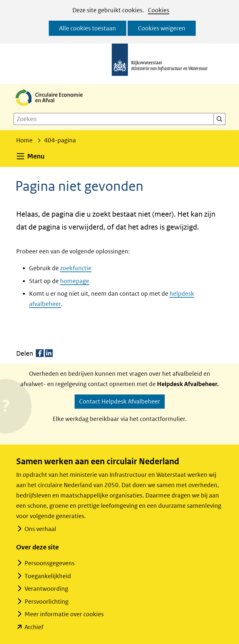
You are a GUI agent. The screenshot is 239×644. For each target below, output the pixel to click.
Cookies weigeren (162, 28)
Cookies (159, 10)
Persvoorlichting (47, 602)
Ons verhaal (40, 529)
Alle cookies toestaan (88, 28)
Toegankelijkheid (48, 576)
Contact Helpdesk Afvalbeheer (120, 401)
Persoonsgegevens (50, 563)
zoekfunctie (76, 268)
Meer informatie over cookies (64, 614)
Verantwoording (46, 589)
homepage (75, 281)
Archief (34, 627)
